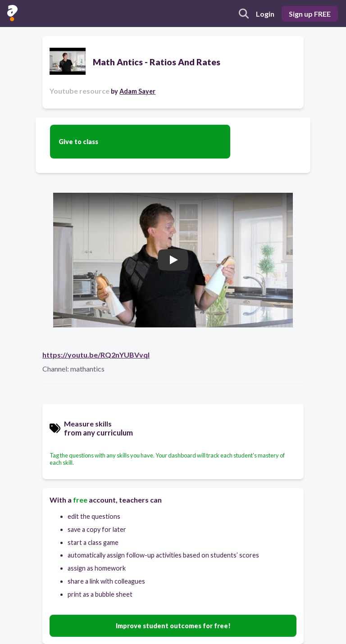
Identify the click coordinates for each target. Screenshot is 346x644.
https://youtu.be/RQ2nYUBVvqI (96, 355)
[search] (244, 14)
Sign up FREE (310, 14)
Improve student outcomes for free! (173, 626)
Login (265, 14)
